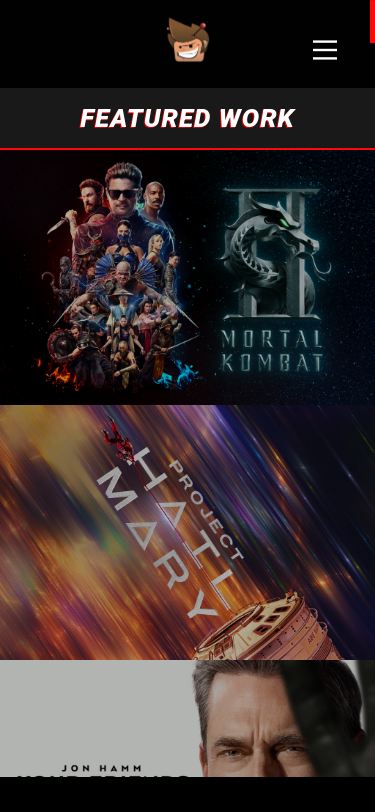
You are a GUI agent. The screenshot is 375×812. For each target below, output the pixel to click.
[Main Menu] (325, 50)
